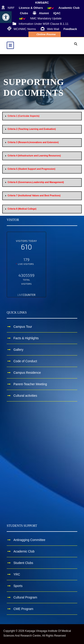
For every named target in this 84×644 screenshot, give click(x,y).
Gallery (18, 350)
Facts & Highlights (26, 338)
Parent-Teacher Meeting (30, 384)
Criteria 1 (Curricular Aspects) (24, 116)
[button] (6, 17)
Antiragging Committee (29, 540)
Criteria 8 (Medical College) (22, 209)
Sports (18, 586)
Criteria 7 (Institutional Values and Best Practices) (34, 196)
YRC (17, 574)
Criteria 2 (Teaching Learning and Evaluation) (32, 129)
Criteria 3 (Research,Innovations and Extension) (33, 142)
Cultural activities (25, 396)
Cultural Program (25, 597)
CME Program (23, 609)
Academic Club (24, 551)
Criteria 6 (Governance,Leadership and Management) (36, 182)
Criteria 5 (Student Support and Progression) (31, 169)
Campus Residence (27, 373)
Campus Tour (23, 327)
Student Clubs (23, 563)
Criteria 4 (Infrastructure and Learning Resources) (34, 156)
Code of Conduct (25, 361)
